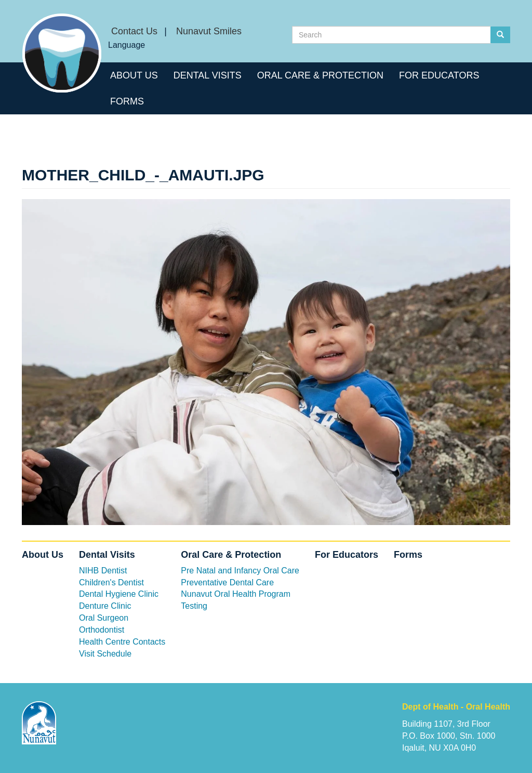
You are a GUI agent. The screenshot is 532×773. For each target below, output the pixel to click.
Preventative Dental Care (227, 582)
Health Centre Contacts (122, 642)
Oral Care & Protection (320, 75)
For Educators (439, 75)
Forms (127, 101)
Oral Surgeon (104, 618)
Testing (194, 606)
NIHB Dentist (103, 571)
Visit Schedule (105, 654)
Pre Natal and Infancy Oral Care (240, 571)
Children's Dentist (111, 582)
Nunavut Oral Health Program (236, 594)
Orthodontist (102, 630)
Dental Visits (208, 75)
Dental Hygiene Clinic (119, 594)
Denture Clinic (105, 606)
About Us (134, 75)
